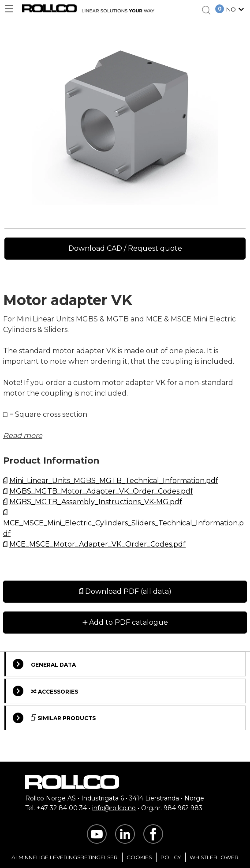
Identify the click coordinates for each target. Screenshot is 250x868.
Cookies (139, 857)
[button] (236, 10)
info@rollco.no (114, 808)
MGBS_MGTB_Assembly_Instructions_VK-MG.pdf (96, 502)
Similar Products (54, 718)
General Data (44, 664)
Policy (171, 857)
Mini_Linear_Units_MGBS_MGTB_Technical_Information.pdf (114, 481)
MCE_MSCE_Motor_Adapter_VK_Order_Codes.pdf (97, 544)
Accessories (45, 691)
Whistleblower (214, 857)
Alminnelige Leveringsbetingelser (65, 857)
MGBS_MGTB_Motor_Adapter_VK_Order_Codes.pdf (101, 491)
